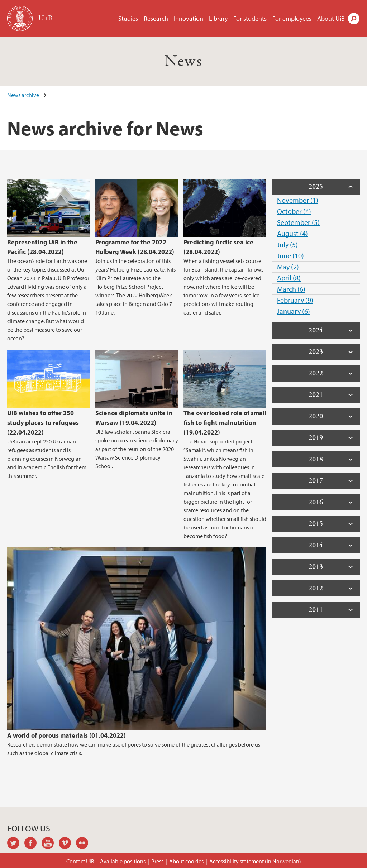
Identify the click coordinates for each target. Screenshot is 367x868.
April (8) (289, 278)
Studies (128, 18)
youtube (50, 844)
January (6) (294, 311)
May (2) (288, 267)
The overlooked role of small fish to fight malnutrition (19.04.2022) (225, 423)
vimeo (67, 844)
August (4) (292, 233)
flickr (85, 844)
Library (218, 18)
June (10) (290, 256)
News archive (23, 95)
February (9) (295, 300)
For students (250, 18)
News (184, 61)
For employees (292, 18)
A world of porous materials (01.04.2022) (66, 735)
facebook (33, 844)
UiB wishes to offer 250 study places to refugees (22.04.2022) (43, 423)
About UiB (331, 18)
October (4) (294, 211)
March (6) (291, 289)
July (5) (287, 244)
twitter (16, 844)
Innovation (189, 18)
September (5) (298, 222)
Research (156, 18)
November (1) (298, 200)
